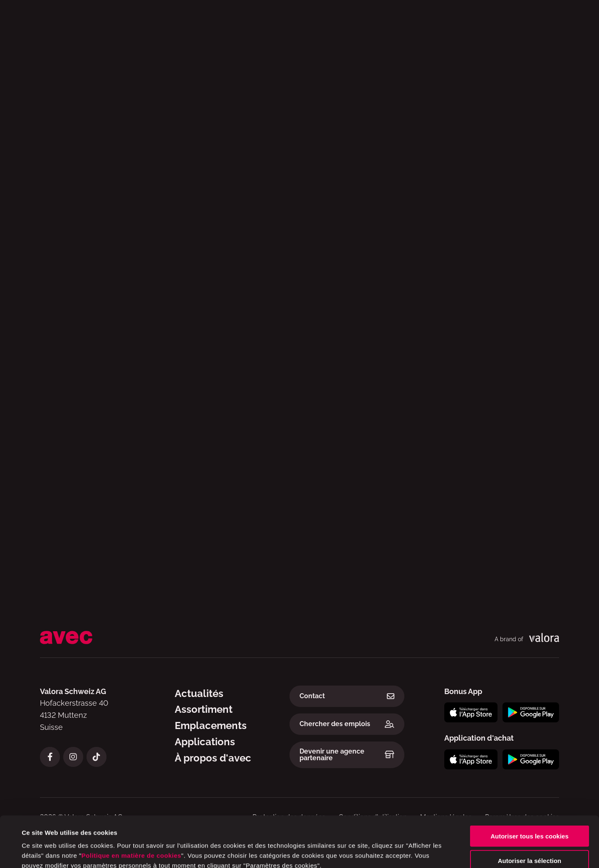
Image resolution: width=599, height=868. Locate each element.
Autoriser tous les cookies (530, 788)
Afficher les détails (354, 852)
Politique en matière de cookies (131, 808)
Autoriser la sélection (530, 813)
